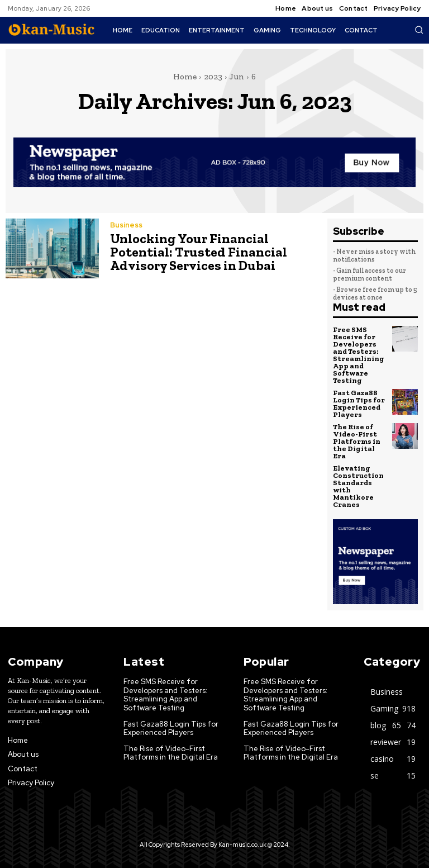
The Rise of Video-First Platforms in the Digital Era (357, 441)
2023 (213, 77)
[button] (419, 30)
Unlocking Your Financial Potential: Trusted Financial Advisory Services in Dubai (199, 252)
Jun (237, 77)
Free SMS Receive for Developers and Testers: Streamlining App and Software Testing (359, 355)
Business (126, 225)
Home (185, 77)
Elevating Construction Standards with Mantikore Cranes (358, 486)
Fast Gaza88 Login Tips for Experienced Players (359, 404)
